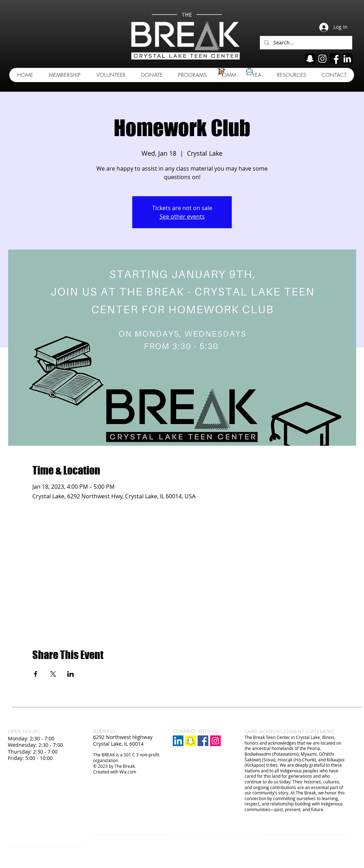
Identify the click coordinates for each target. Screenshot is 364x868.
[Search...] (305, 43)
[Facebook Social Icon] (203, 741)
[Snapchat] (191, 741)
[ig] (322, 59)
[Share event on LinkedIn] (71, 674)
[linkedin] (347, 59)
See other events (182, 216)
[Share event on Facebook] (36, 674)
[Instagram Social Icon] (215, 741)
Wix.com (128, 772)
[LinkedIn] (178, 741)
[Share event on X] (53, 674)
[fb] (335, 59)
